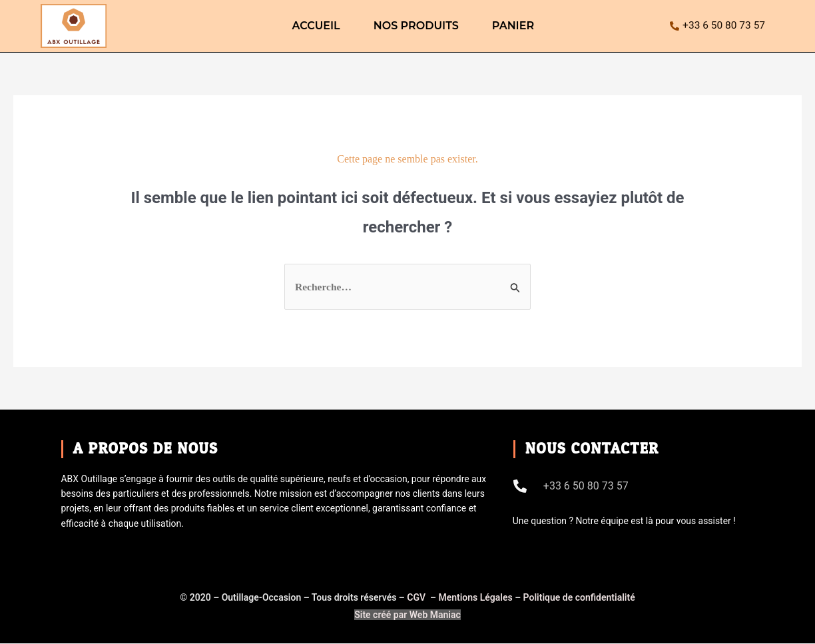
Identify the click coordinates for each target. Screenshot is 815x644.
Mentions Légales (475, 598)
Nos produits (416, 26)
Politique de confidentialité (579, 598)
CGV (417, 598)
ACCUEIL (316, 26)
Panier (513, 26)
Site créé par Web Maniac (407, 615)
